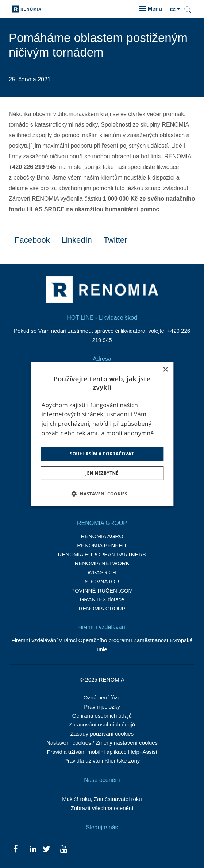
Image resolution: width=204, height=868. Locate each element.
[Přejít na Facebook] (16, 849)
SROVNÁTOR (102, 581)
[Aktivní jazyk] (175, 9)
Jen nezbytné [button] (102, 473)
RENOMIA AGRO (102, 536)
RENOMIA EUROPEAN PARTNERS (102, 554)
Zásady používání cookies (102, 734)
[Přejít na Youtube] (64, 849)
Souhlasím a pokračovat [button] (102, 454)
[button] (102, 494)
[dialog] (102, 434)
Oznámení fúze (102, 697)
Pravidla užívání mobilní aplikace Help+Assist (102, 752)
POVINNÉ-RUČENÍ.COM (102, 591)
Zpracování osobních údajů (102, 724)
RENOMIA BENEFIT (102, 545)
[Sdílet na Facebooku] (32, 240)
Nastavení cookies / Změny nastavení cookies (102, 743)
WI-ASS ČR (102, 572)
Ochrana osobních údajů (102, 716)
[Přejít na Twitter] (47, 849)
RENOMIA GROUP (102, 608)
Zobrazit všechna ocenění (102, 808)
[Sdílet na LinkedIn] (77, 240)
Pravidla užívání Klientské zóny (102, 761)
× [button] (165, 369)
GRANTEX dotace (102, 599)
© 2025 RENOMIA (102, 680)
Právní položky (102, 707)
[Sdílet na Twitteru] (116, 240)
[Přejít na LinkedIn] (33, 849)
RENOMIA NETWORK (102, 563)
